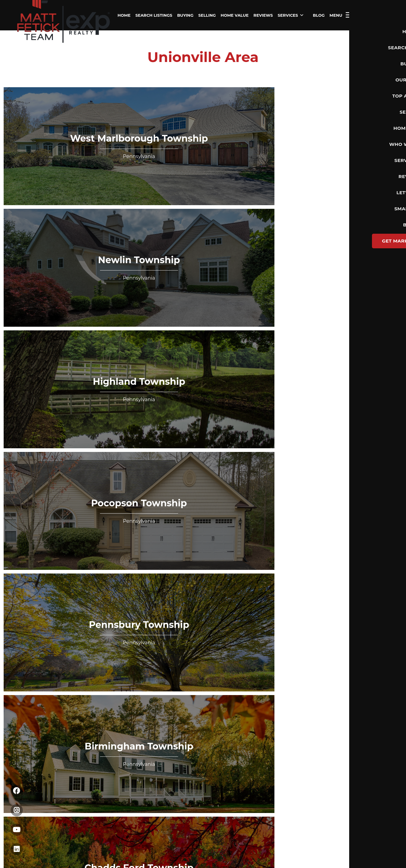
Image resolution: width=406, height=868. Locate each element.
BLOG (319, 15)
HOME (124, 15)
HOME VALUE (235, 15)
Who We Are (28, 322)
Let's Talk (374, 15)
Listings (23, 278)
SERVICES (291, 15)
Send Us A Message (262, 361)
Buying (22, 287)
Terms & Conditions (151, 412)
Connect (24, 331)
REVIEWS (263, 15)
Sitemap (388, 516)
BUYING (185, 15)
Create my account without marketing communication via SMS (230, 412)
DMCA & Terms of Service (347, 516)
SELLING (207, 15)
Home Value (28, 313)
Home (21, 269)
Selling (22, 296)
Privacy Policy (117, 412)
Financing (25, 305)
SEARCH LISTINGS (154, 15)
